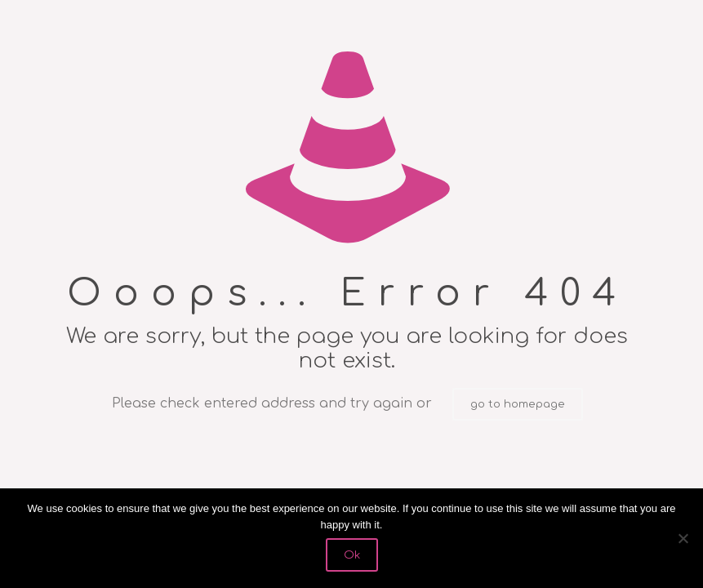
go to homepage (518, 404)
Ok (352, 555)
